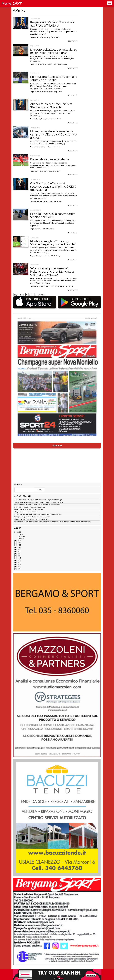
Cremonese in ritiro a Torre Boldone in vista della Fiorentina (31, 519)
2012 (19, 569)
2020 (19, 552)
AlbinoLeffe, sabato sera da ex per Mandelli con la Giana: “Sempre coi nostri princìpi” (38, 500)
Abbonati (57, 446)
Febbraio (21, 536)
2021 (19, 549)
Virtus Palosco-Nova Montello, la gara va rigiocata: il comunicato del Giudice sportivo (38, 514)
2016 (19, 560)
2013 (19, 567)
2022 (19, 547)
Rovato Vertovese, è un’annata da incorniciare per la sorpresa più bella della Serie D (38, 505)
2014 (19, 565)
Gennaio (21, 539)
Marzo (20, 534)
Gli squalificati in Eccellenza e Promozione (26, 512)
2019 (19, 554)
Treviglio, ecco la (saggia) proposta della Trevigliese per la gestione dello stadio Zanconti (39, 502)
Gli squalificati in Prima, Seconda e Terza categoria (29, 510)
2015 (19, 562)
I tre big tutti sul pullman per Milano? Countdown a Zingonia (32, 517)
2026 (19, 532)
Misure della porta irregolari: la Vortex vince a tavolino (30, 507)
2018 (19, 556)
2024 (19, 543)
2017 (19, 558)
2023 (19, 545)
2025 (19, 541)
